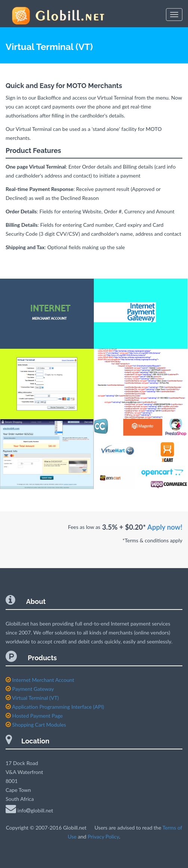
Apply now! (165, 527)
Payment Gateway (30, 689)
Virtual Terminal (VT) (32, 698)
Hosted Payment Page (34, 716)
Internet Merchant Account (40, 680)
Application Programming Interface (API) (55, 707)
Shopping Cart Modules (36, 725)
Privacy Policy (103, 836)
